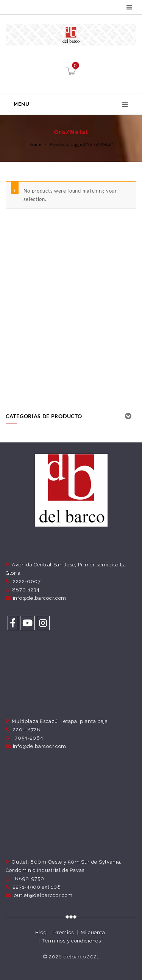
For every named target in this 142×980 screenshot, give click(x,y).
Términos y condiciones (72, 941)
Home (35, 144)
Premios (64, 932)
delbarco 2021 (81, 957)
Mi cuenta (93, 932)
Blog (41, 932)
